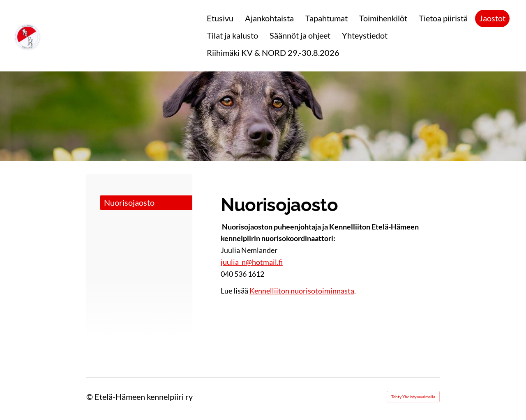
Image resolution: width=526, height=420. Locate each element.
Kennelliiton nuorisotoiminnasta (302, 291)
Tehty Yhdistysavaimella (413, 397)
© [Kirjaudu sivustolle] (90, 397)
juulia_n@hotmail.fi (252, 262)
